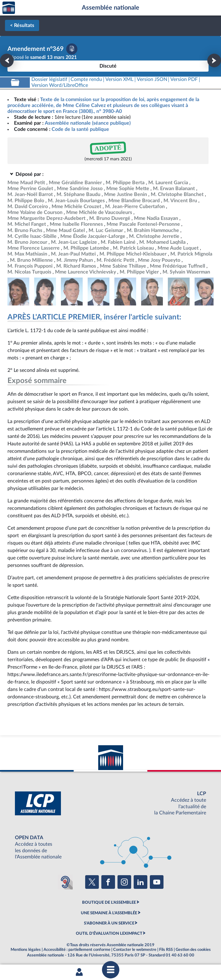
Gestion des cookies (193, 950)
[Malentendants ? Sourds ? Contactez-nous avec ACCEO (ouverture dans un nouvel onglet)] (65, 882)
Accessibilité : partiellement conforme (77, 950)
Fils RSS (166, 950)
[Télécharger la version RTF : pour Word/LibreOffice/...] (60, 85)
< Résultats (22, 25)
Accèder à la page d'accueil (9, 8)
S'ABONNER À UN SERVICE (109, 923)
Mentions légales (26, 950)
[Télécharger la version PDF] (72, 49)
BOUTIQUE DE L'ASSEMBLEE (109, 902)
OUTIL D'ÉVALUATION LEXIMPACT (109, 933)
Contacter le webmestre (135, 950)
